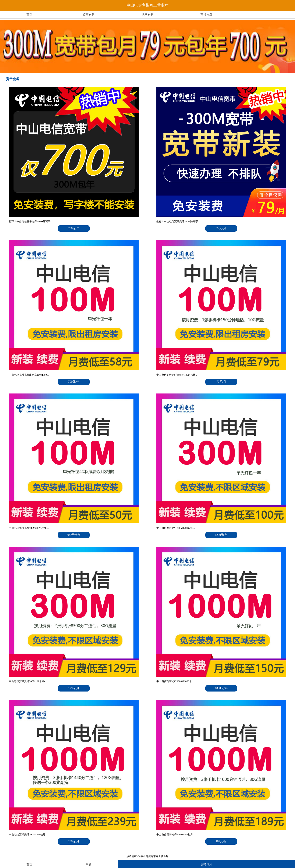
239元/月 (74, 841)
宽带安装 (89, 14)
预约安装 (147, 14)
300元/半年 (74, 535)
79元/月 (221, 228)
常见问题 (206, 14)
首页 (29, 14)
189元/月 (221, 841)
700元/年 (74, 228)
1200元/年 (221, 535)
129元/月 (74, 688)
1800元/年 (221, 688)
